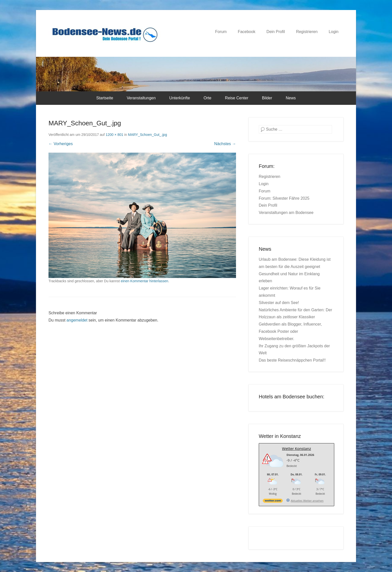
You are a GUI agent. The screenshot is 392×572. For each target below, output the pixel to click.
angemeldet (77, 320)
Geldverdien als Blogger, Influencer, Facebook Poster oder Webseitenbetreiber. (290, 331)
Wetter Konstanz (296, 448)
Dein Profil (276, 32)
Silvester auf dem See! (279, 303)
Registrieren (307, 32)
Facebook (246, 32)
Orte (207, 98)
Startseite (105, 98)
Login (334, 32)
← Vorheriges (61, 144)
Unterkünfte (180, 98)
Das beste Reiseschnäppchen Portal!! (292, 360)
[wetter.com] (273, 502)
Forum (221, 32)
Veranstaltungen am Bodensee (286, 213)
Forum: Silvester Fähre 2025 (284, 198)
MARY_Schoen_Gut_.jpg (147, 135)
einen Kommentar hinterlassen (144, 281)
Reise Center (237, 98)
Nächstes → (225, 144)
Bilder (267, 98)
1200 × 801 (114, 135)
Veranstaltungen (141, 98)
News (291, 98)
